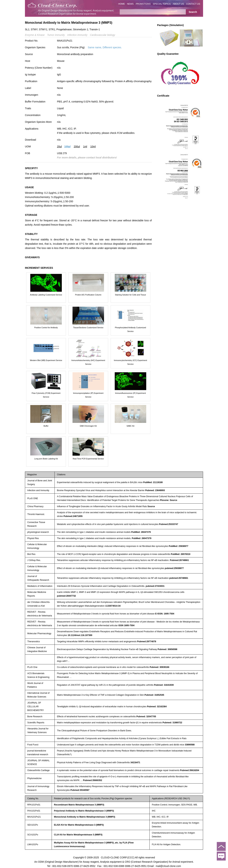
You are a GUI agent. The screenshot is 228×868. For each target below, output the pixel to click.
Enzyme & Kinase (35, 35)
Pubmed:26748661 (179, 560)
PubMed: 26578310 (181, 554)
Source (151, 506)
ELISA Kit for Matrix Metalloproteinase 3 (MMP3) (79, 825)
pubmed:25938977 (174, 568)
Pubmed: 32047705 (146, 717)
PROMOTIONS (143, 4)
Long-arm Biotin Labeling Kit (46, 459)
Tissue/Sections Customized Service (88, 328)
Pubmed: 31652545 (154, 695)
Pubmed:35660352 (93, 780)
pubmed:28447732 (66, 596)
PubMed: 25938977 (178, 546)
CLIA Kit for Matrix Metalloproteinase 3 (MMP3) (78, 835)
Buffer (46, 426)
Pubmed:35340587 (80, 790)
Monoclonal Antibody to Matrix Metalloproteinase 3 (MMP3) (85, 817)
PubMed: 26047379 (141, 532)
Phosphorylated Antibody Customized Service (130, 329)
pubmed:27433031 (155, 586)
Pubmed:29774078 (147, 642)
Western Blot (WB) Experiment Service (46, 360)
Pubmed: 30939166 (159, 667)
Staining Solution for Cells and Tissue (130, 295)
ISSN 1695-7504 (126, 625)
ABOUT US (178, 4)
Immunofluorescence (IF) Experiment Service (130, 395)
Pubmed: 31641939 (164, 685)
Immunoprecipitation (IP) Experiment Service (88, 395)
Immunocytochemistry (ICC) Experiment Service (130, 362)
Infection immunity (77, 35)
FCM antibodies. (126, 133)
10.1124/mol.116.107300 (80, 635)
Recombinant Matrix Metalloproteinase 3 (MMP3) (79, 805)
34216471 (135, 763)
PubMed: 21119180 (153, 482)
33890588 (190, 745)
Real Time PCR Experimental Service (88, 459)
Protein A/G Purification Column (88, 295)
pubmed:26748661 (179, 578)
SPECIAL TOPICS (162, 4)
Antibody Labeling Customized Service (46, 295)
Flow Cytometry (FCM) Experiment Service (46, 395)
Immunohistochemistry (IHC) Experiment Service (88, 362)
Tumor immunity (56, 35)
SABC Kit (130, 426)
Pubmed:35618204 (190, 770)
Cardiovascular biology (103, 35)
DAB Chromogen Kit (88, 426)
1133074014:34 (113, 606)
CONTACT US (193, 4)
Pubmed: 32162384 (157, 707)
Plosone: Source (169, 500)
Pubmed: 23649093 (155, 490)
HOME (122, 4)
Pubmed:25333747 (169, 524)
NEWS (130, 4)
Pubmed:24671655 (73, 516)
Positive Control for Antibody (46, 328)
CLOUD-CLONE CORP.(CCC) (118, 857)
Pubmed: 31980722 (172, 723)
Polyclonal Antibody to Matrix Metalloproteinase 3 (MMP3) (84, 811)
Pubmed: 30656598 (167, 649)
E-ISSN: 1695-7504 (165, 614)
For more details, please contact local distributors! (87, 158)
